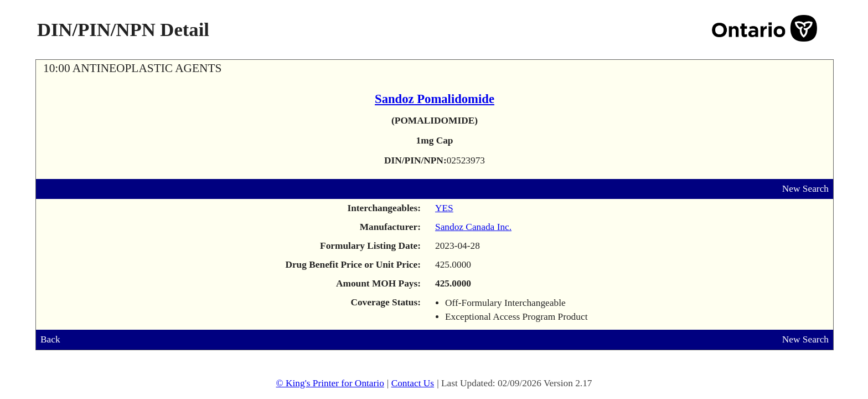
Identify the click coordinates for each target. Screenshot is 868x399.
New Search (805, 189)
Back (50, 339)
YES (444, 208)
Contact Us (413, 383)
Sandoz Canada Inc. (473, 227)
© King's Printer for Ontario (330, 383)
